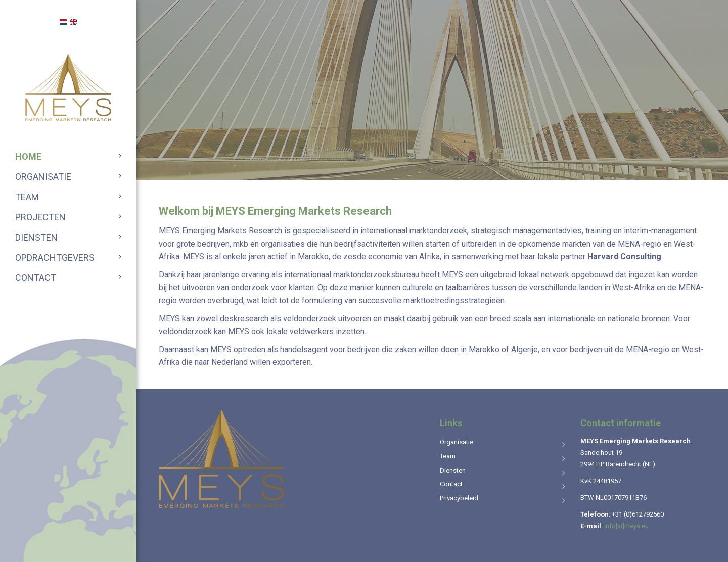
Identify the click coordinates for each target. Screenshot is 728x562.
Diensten (36, 237)
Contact (36, 278)
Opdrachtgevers (55, 257)
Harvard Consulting (624, 256)
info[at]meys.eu (626, 526)
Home (28, 156)
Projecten (40, 217)
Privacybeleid (459, 498)
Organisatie (43, 177)
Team (27, 197)
